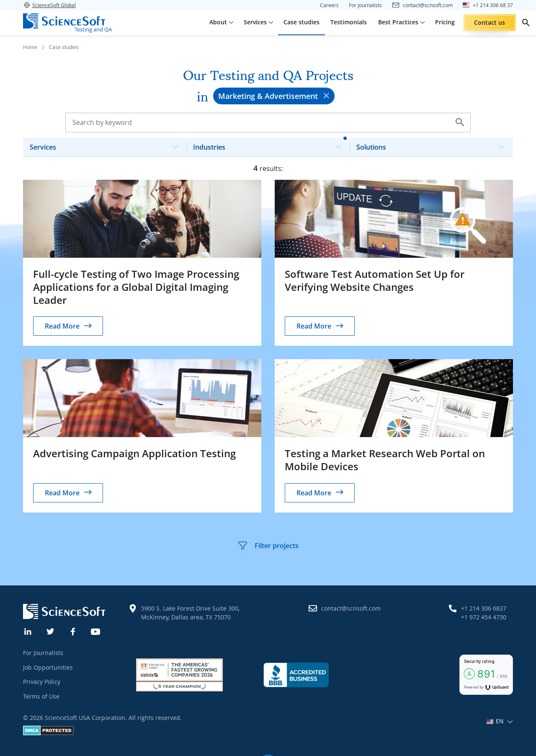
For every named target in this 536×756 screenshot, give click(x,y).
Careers (329, 5)
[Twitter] (51, 631)
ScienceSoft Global (49, 5)
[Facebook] (73, 631)
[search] (526, 23)
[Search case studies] (268, 122)
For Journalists (43, 653)
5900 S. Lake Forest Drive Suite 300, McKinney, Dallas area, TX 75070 (190, 613)
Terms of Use (41, 696)
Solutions (434, 145)
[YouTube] (96, 631)
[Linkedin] (28, 631)
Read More (62, 326)
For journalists (365, 5)
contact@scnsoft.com (351, 608)
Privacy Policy (42, 682)
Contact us (490, 22)
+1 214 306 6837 (484, 608)
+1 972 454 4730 (484, 617)
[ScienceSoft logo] (64, 21)
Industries (271, 145)
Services (107, 145)
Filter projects (268, 546)
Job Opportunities (48, 667)
